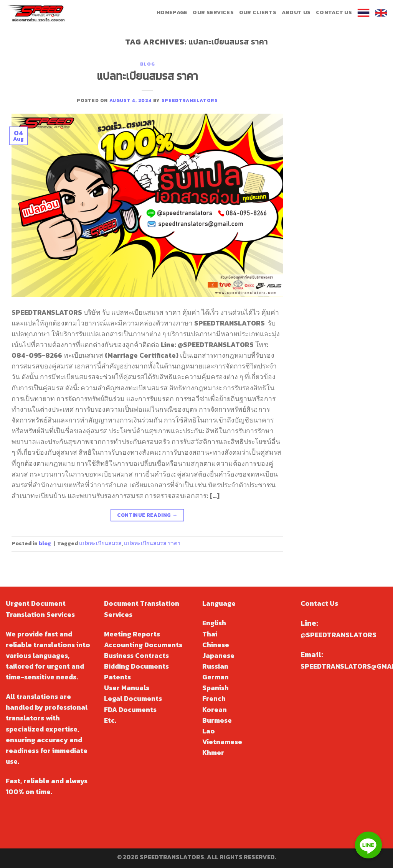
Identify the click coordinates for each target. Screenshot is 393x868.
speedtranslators (190, 100)
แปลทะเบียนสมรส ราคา (147, 76)
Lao (209, 731)
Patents (117, 677)
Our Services (213, 12)
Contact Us (334, 12)
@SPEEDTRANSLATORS (339, 635)
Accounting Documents (143, 645)
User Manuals (127, 688)
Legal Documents (133, 699)
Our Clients (258, 12)
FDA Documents (130, 710)
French (214, 699)
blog (147, 64)
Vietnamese (222, 742)
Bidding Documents (136, 666)
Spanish (215, 688)
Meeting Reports (132, 634)
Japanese (218, 656)
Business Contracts (136, 656)
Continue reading (147, 515)
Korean (215, 710)
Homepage (172, 12)
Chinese (216, 645)
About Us (296, 12)
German (215, 677)
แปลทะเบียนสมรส (100, 543)
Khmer (213, 753)
